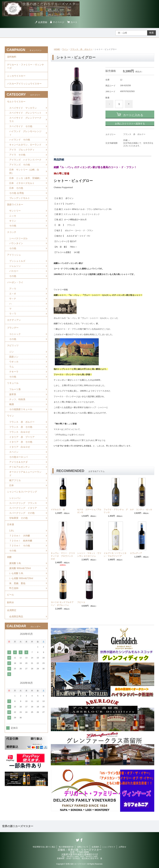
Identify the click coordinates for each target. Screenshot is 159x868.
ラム (12, 369)
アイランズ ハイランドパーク (25, 161)
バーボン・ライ (15, 284)
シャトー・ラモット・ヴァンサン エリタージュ (89, 555)
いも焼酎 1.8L (16, 577)
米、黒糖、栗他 (17, 587)
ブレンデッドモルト (20, 199)
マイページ (58, 22)
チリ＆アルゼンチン (20, 470)
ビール (11, 599)
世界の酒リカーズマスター (18, 826)
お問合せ (122, 847)
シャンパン (15, 501)
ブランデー (13, 330)
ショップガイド (109, 847)
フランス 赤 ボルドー (81, 49)
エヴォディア (136, 553)
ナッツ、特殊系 (17, 402)
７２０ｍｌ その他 (20, 549)
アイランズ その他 (20, 166)
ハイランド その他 (20, 141)
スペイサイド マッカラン (23, 108)
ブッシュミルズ (17, 263)
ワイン (65, 49)
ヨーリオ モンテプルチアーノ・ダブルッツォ (62, 604)
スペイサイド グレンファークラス (25, 120)
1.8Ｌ (12, 534)
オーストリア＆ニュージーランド (25, 477)
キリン (13, 222)
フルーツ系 (15, 392)
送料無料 (12, 57)
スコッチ (12, 234)
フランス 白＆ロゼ (20, 435)
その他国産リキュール (21, 412)
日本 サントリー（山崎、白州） (24, 172)
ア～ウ (13, 291)
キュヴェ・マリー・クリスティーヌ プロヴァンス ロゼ (63, 556)
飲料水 (11, 607)
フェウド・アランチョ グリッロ (116, 511)
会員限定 (12, 615)
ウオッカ (14, 364)
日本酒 (11, 528)
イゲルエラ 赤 (58, 509)
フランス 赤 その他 (21, 430)
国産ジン (14, 359)
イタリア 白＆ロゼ (20, 450)
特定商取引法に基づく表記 (44, 847)
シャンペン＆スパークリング (22, 495)
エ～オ (13, 296)
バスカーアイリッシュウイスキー (24, 84)
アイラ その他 (17, 156)
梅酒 (12, 407)
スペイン (14, 455)
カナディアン (14, 322)
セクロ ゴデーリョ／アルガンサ (89, 511)
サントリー (15, 212)
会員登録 (43, 22)
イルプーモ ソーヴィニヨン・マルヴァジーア (115, 555)
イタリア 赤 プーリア (22, 440)
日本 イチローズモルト (22, 184)
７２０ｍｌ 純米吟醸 (21, 544)
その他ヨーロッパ (18, 460)
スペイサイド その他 (21, 127)
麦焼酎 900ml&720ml (20, 572)
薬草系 (13, 397)
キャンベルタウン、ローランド (25, 146)
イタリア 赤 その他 (21, 445)
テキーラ (14, 374)
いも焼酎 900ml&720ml (21, 582)
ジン (12, 354)
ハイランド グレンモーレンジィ (25, 134)
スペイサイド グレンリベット (25, 114)
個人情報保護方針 (66, 847)
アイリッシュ (14, 256)
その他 (13, 227)
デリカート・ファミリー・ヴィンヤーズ (25, 67)
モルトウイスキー (16, 102)
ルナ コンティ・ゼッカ (141, 509)
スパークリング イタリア (23, 512)
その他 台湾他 (16, 194)
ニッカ (13, 217)
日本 (12, 489)
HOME (57, 49)
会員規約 (95, 847)
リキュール (13, 386)
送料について (83, 847)
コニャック (15, 336)
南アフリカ (15, 484)
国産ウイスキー (15, 206)
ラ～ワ (13, 316)
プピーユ (81, 602)
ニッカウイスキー (16, 76)
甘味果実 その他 (18, 522)
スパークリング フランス (23, 507)
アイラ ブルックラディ (22, 151)
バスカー (14, 273)
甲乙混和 (14, 592)
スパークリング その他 (22, 517)
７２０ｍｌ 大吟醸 (20, 539)
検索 (152, 33)
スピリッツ (13, 348)
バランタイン (16, 245)
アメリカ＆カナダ (18, 465)
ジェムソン (15, 268)
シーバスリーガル (18, 240)
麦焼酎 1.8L (15, 567)
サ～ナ (13, 301)
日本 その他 (16, 189)
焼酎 (9, 561)
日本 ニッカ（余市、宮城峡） (25, 179)
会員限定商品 (16, 621)
